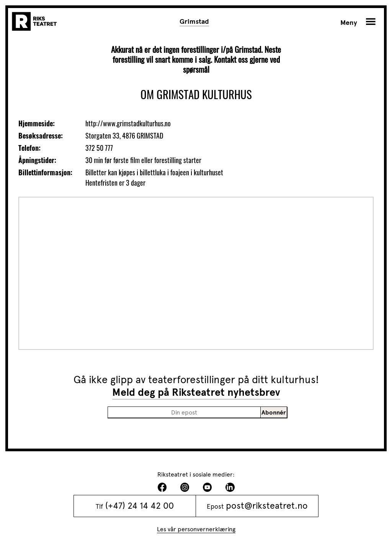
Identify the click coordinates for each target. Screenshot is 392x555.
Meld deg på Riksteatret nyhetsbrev (196, 392)
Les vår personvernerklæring (196, 529)
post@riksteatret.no (267, 506)
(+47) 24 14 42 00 (140, 506)
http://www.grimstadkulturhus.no (128, 123)
